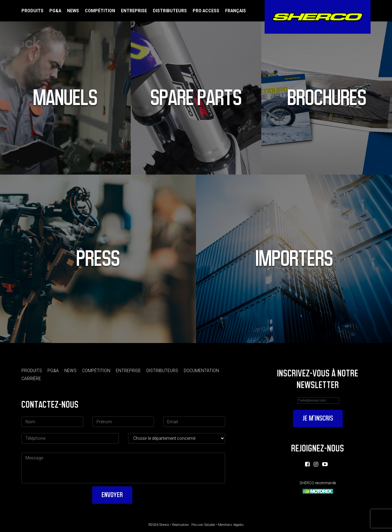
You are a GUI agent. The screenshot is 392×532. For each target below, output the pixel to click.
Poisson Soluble (203, 525)
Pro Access (206, 11)
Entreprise (134, 11)
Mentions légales (231, 525)
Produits (32, 11)
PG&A (55, 11)
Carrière (31, 379)
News (73, 11)
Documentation (201, 371)
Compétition (100, 11)
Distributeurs (170, 11)
